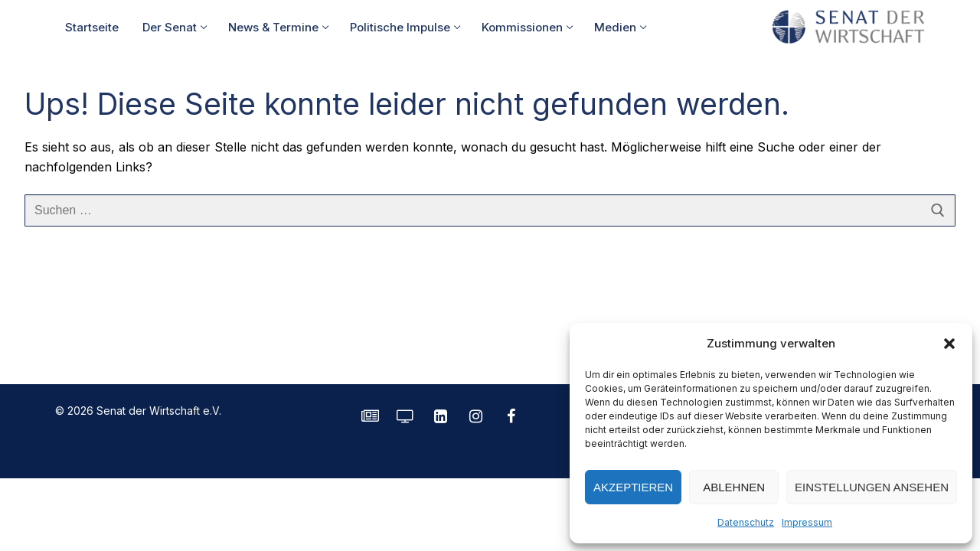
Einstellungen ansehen (872, 487)
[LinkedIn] (441, 416)
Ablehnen (734, 487)
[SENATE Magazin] (371, 416)
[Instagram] (476, 416)
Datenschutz (746, 522)
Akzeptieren (633, 487)
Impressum (807, 522)
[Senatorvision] (406, 416)
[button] (949, 344)
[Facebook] (511, 416)
